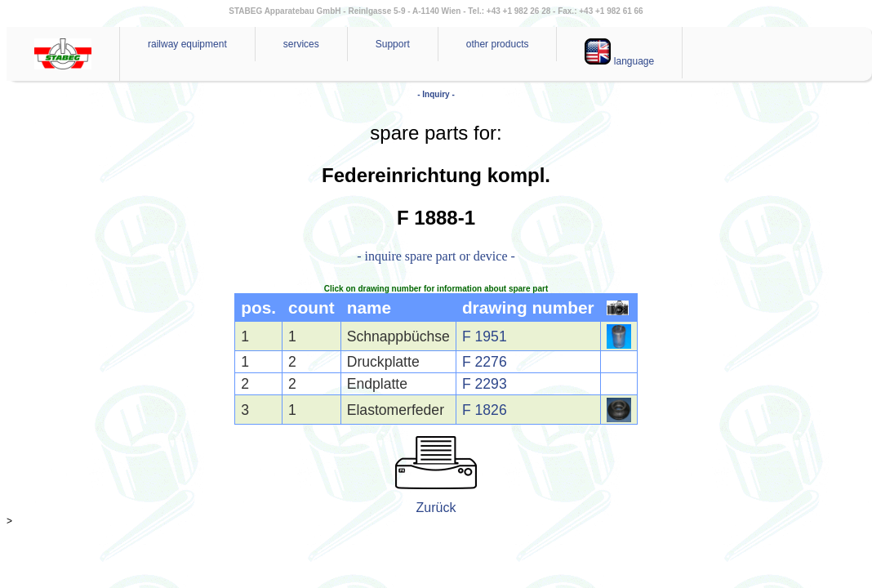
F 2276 (485, 362)
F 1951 (485, 336)
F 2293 (485, 384)
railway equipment (187, 44)
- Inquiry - (436, 94)
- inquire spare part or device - (436, 256)
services (301, 44)
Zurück (436, 508)
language (619, 53)
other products (498, 44)
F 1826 (485, 410)
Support (393, 44)
